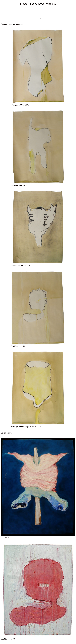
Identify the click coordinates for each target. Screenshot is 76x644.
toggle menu (38, 11)
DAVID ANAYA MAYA (38, 4)
